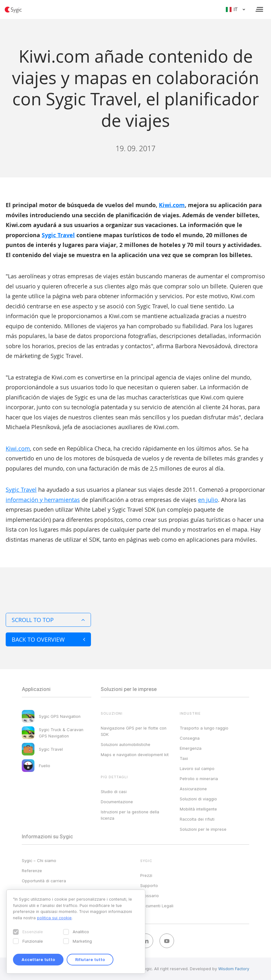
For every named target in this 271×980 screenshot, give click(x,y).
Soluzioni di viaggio (198, 799)
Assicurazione (193, 789)
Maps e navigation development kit (135, 755)
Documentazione (117, 802)
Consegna (190, 738)
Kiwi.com (172, 205)
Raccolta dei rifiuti (197, 819)
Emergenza (191, 748)
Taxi (184, 758)
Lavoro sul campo (197, 768)
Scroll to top (48, 620)
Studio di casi (114, 792)
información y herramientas (43, 500)
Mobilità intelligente (198, 809)
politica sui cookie (54, 918)
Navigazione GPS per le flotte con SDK (134, 731)
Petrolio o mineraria (199, 779)
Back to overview (48, 639)
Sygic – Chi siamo (39, 860)
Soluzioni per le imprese (203, 829)
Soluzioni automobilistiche (126, 744)
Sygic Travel (58, 235)
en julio (208, 500)
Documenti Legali (157, 906)
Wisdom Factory (234, 969)
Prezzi (146, 875)
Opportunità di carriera (44, 881)
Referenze (32, 871)
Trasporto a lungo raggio (204, 728)
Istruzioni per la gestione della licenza (130, 815)
